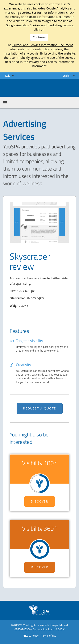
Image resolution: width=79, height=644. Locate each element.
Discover (40, 501)
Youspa (39, 610)
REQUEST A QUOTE (40, 408)
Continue (39, 37)
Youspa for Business (24, 87)
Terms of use (49, 636)
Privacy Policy (31, 636)
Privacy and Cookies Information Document (41, 17)
